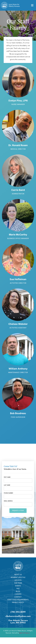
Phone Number (8, 493)
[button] (32, 5)
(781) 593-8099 (18, 612)
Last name (7, 485)
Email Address (8, 501)
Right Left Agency (25, 633)
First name (7, 477)
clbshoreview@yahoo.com (18, 616)
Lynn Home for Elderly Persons (14, 5)
